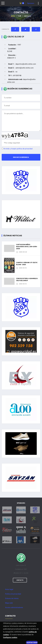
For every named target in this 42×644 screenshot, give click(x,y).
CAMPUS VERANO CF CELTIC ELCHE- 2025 (27, 264)
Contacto (20, 580)
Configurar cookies (10, 637)
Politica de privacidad (13, 594)
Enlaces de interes (12, 598)
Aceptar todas (32, 642)
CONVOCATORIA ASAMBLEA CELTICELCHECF (27, 279)
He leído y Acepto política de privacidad (18, 149)
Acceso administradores (14, 607)
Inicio (13, 16)
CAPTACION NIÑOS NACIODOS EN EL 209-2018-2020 (27, 247)
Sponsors (31, 3)
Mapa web (9, 603)
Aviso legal (9, 589)
